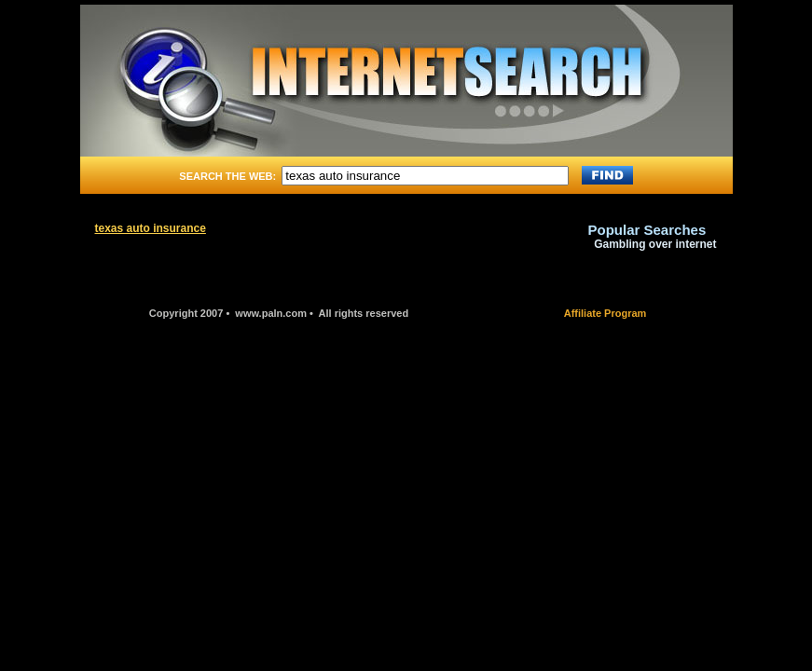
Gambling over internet (655, 244)
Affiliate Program (606, 313)
